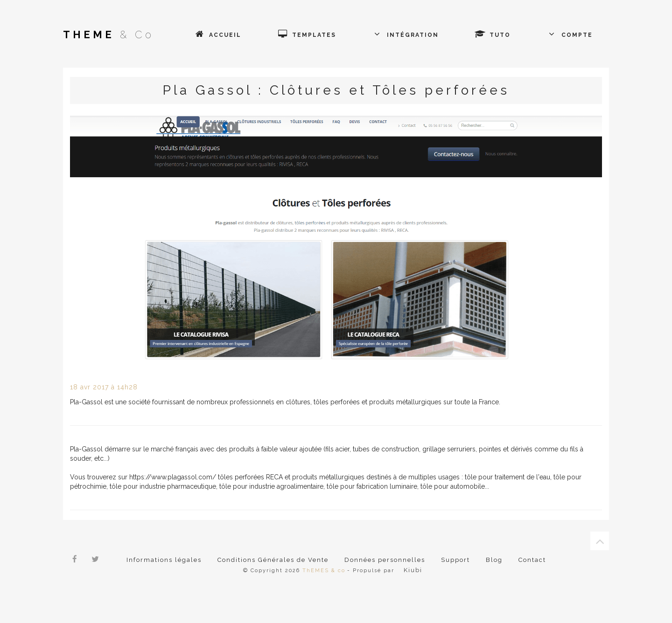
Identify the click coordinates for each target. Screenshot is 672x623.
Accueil (224, 35)
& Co (108, 35)
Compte (577, 35)
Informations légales (164, 560)
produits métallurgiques (328, 477)
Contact (532, 560)
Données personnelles (384, 560)
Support (455, 560)
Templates (314, 35)
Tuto (499, 35)
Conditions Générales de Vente (273, 560)
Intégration (412, 35)
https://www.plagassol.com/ (173, 477)
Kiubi (413, 570)
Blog (494, 560)
